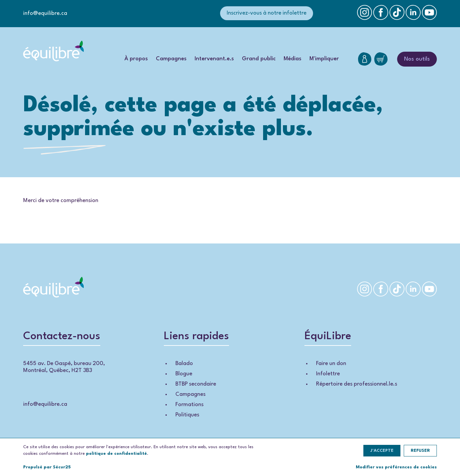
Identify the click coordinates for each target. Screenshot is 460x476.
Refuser (420, 451)
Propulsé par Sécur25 (47, 467)
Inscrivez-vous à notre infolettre (267, 13)
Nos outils (417, 59)
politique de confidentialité (116, 454)
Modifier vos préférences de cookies (396, 467)
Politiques (187, 415)
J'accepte (382, 451)
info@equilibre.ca (45, 13)
